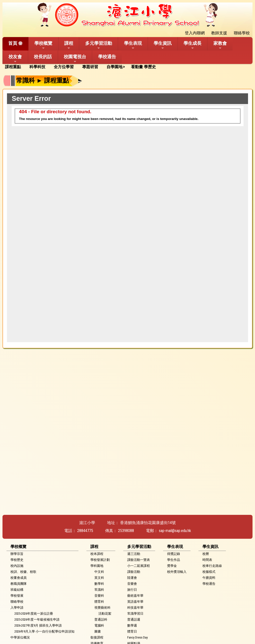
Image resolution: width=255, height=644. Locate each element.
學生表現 (133, 45)
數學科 (99, 584)
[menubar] (82, 67)
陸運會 (132, 578)
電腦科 (99, 625)
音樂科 (99, 596)
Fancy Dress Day (137, 637)
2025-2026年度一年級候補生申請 (37, 619)
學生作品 (174, 560)
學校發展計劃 (100, 560)
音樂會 (132, 584)
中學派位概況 (20, 637)
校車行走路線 (212, 566)
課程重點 (13, 67)
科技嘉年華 (135, 608)
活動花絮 (105, 614)
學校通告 (107, 57)
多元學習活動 (99, 45)
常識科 (99, 590)
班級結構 (17, 590)
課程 (69, 45)
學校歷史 (17, 560)
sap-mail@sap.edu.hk (175, 531)
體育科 (99, 602)
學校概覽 (43, 45)
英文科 (99, 578)
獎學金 (172, 566)
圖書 (98, 631)
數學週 (132, 625)
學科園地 (97, 566)
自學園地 (115, 67)
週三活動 (134, 554)
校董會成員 (19, 578)
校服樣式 (209, 572)
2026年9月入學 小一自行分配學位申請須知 (44, 631)
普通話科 (101, 619)
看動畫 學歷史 (143, 67)
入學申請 (17, 608)
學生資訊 (163, 45)
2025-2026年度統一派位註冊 (34, 614)
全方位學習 (64, 67)
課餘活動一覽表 (139, 560)
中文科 (99, 572)
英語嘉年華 (135, 602)
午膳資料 (209, 578)
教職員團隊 (19, 584)
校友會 (15, 59)
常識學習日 (135, 614)
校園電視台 (75, 59)
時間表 (207, 560)
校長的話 (43, 57)
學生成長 (192, 45)
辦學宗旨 (17, 554)
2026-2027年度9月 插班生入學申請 (38, 625)
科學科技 (37, 67)
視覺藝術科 (102, 608)
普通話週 (134, 619)
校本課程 (97, 554)
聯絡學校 (17, 602)
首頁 (13, 43)
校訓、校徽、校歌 (23, 572)
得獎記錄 (174, 554)
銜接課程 (97, 637)
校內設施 (17, 566)
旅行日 (132, 590)
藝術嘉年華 (135, 596)
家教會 (220, 45)
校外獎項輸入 (177, 572)
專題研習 (90, 67)
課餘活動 (134, 572)
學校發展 (17, 596)
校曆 (206, 554)
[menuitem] (15, 67)
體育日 (132, 631)
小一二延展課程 (139, 566)
